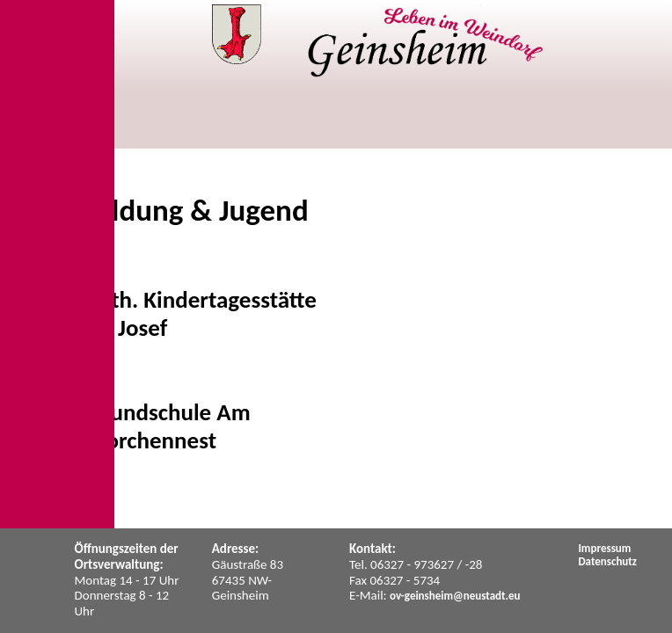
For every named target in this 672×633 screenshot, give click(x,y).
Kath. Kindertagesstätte (202, 299)
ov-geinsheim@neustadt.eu (455, 596)
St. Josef (128, 327)
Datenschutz (607, 561)
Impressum (604, 548)
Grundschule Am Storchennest (169, 426)
